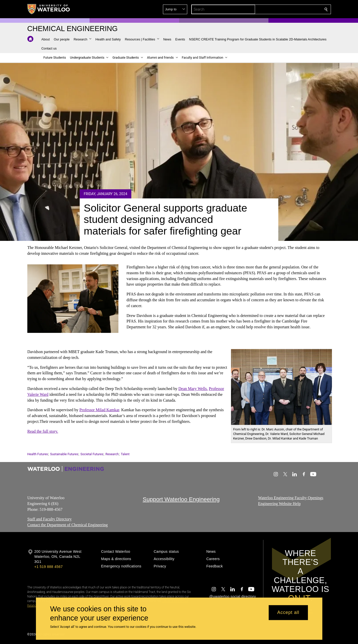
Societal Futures (92, 454)
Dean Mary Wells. (193, 389)
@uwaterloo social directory (233, 596)
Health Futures (38, 454)
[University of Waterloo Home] (49, 9)
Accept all (288, 613)
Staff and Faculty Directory (49, 519)
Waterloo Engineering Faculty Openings (291, 498)
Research (112, 454)
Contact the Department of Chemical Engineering (68, 525)
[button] (289, 9)
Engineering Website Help (279, 503)
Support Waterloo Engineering (181, 499)
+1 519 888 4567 (49, 567)
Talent (125, 454)
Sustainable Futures (64, 454)
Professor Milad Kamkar (99, 410)
